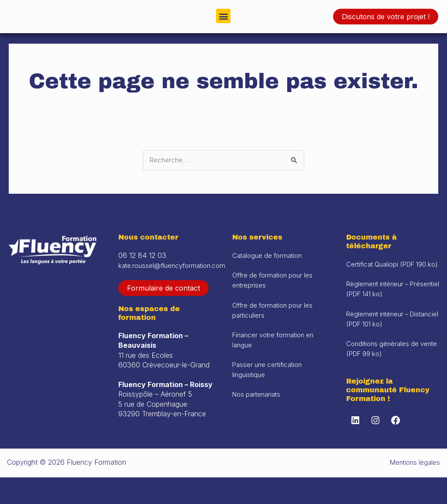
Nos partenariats (258, 411)
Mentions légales (413, 489)
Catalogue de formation (270, 274)
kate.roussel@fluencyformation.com (175, 284)
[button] (223, 16)
